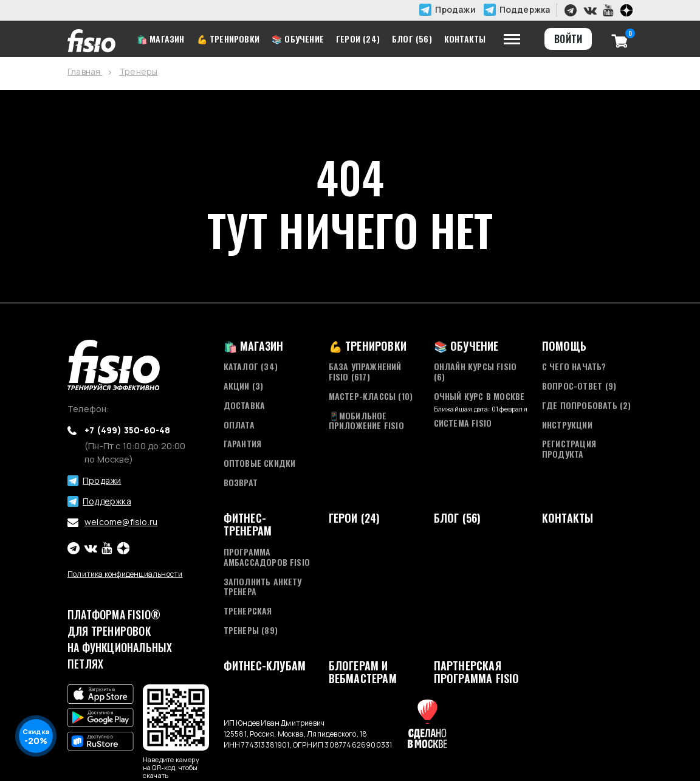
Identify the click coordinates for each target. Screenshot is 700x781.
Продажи (455, 9)
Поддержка (525, 9)
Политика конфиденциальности (125, 574)
